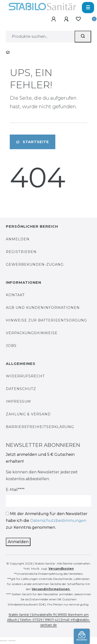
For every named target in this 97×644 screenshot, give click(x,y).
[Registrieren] (66, 19)
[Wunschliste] (78, 19)
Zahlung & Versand (28, 414)
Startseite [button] (33, 142)
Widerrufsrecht (25, 376)
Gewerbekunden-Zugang (35, 264)
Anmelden (18, 239)
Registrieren (21, 252)
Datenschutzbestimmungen (58, 521)
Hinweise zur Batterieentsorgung (46, 320)
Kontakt (15, 295)
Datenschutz (21, 389)
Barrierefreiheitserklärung (40, 427)
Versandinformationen (51, 589)
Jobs (11, 346)
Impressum (18, 401)
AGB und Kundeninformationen (43, 308)
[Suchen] (83, 37)
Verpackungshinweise (32, 333)
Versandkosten (61, 569)
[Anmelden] (54, 19)
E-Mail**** (15, 490)
